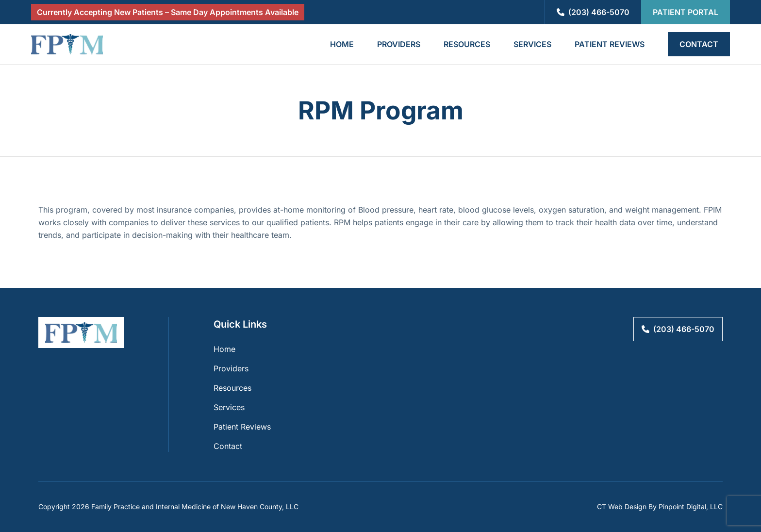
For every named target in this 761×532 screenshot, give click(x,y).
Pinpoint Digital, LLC (691, 507)
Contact (699, 44)
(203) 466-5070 (593, 12)
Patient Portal (686, 12)
